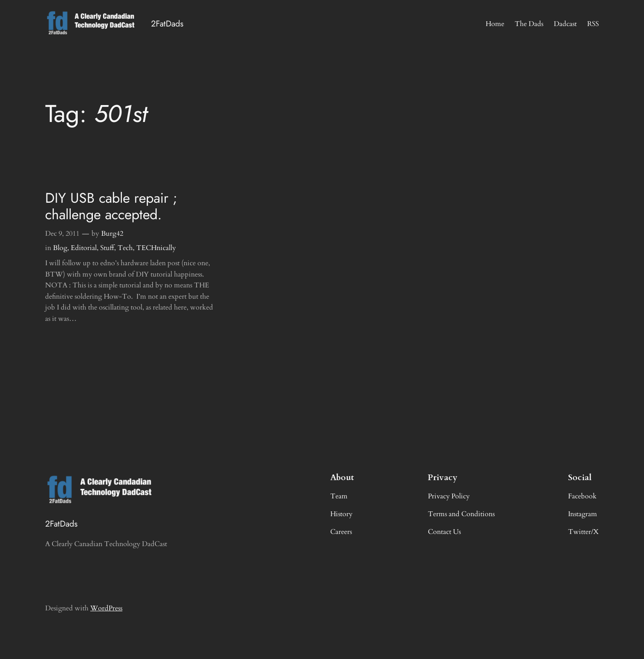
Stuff (107, 248)
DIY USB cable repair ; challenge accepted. (111, 206)
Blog (60, 248)
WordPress (106, 608)
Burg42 (112, 234)
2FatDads (167, 23)
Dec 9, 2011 (62, 234)
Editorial (84, 248)
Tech (125, 248)
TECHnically (156, 248)
